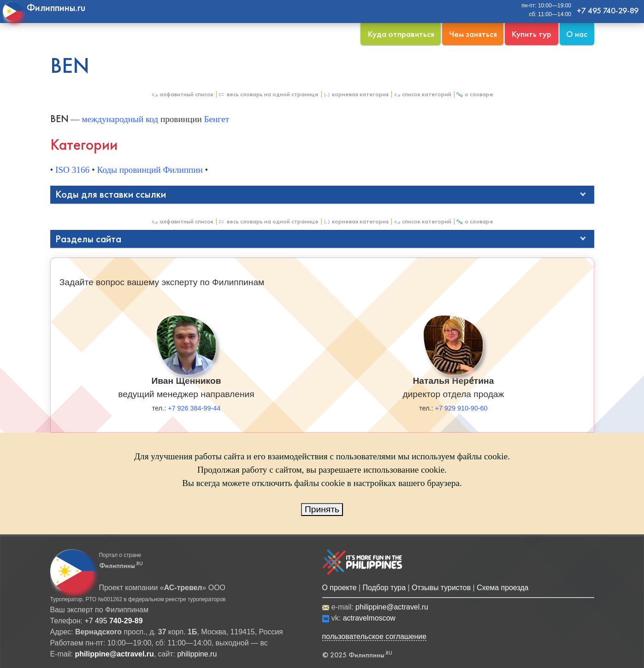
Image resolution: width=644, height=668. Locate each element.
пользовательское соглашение (375, 636)
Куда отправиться (401, 34)
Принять (322, 509)
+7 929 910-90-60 (461, 408)
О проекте (340, 588)
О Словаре (475, 94)
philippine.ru (197, 654)
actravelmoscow (369, 618)
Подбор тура (384, 588)
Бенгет (217, 119)
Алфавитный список (182, 94)
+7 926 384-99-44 (194, 408)
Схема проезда (502, 588)
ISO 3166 (72, 170)
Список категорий (422, 94)
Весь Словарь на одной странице (268, 94)
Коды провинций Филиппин (150, 170)
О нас (577, 34)
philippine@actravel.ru (392, 607)
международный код (120, 119)
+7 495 (113, 621)
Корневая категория (356, 94)
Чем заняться (473, 34)
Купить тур (531, 34)
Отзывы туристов (441, 588)
